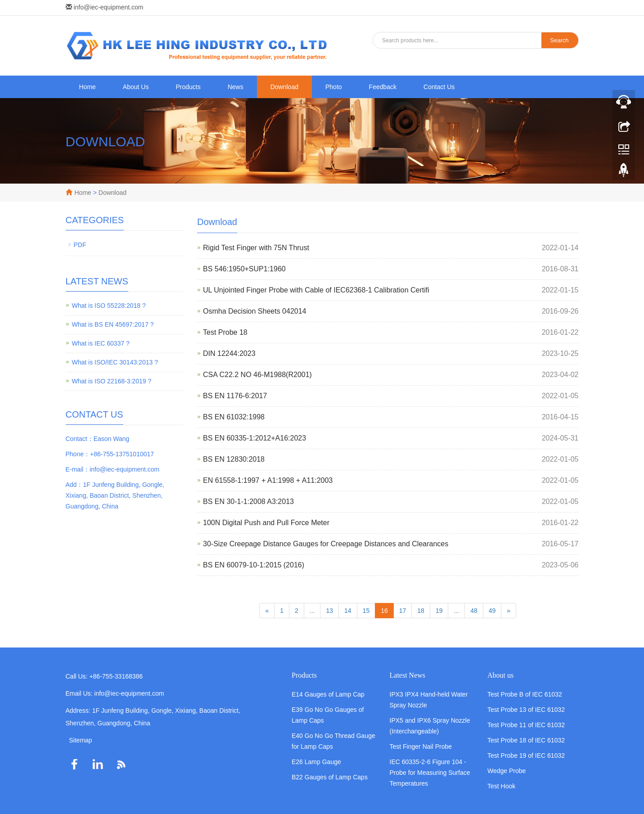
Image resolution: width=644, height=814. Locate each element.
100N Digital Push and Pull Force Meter (266, 523)
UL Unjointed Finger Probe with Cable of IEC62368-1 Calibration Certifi (316, 290)
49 (492, 611)
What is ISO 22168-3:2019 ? (112, 381)
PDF (80, 245)
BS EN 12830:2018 (234, 459)
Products (188, 87)
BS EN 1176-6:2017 (235, 396)
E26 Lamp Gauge (316, 762)
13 (329, 611)
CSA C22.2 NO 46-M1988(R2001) (257, 375)
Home (88, 87)
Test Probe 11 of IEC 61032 (526, 725)
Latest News (408, 675)
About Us (136, 87)
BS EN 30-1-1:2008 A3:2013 (248, 501)
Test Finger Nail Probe (421, 747)
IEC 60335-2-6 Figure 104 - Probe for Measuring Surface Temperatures (430, 773)
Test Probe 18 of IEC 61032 (526, 740)
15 (366, 611)
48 (474, 611)
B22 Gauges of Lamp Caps (330, 777)
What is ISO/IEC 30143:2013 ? (115, 362)
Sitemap (80, 740)
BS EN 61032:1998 (234, 417)
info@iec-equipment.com (108, 7)
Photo (334, 87)
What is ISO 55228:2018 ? (109, 306)
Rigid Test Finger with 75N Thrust (256, 248)
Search (559, 40)
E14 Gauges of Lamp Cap (328, 694)
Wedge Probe (507, 771)
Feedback (383, 87)
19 (439, 611)
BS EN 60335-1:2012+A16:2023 (254, 438)
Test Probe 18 (225, 332)
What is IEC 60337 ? (101, 343)
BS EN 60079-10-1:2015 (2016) (254, 565)
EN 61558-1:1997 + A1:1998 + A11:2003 (268, 480)
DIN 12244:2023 (229, 353)
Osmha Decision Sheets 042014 (254, 311)
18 (421, 611)
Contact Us (439, 87)
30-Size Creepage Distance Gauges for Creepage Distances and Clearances (326, 544)
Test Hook (501, 786)
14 (348, 611)
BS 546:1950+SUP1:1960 (244, 269)
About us (500, 675)
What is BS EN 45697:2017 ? (113, 324)
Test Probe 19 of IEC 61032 (526, 756)
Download (284, 87)
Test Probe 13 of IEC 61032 (526, 710)
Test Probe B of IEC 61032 (525, 694)
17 (403, 611)
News (236, 87)
